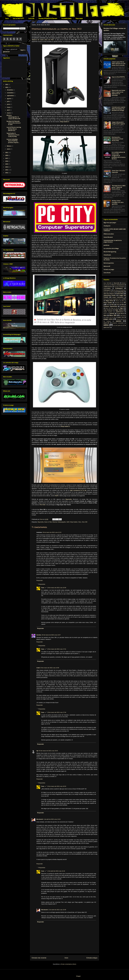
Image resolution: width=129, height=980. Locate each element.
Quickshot (123, 307)
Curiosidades (107, 288)
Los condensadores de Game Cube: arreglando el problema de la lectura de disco (119, 156)
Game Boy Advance (109, 294)
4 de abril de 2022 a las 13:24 (52, 819)
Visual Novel (120, 314)
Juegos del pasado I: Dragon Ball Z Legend (118, 123)
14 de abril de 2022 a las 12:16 (56, 871)
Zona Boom (107, 273)
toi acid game (117, 325)
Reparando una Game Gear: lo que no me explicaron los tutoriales (118, 93)
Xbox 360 (85, 522)
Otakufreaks (107, 255)
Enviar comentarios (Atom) (69, 964)
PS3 (112, 305)
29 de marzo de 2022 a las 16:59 (57, 588)
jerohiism (106, 245)
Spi (37, 751)
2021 (7, 153)
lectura (118, 319)
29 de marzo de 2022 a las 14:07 (51, 635)
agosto (9, 99)
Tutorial (112, 314)
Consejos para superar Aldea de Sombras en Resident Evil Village (119, 109)
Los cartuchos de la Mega (111, 249)
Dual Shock (116, 290)
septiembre (10, 96)
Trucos (105, 314)
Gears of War (48, 522)
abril (8, 110)
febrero (9, 146)
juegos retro (108, 319)
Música (118, 301)
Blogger (78, 976)
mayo (9, 107)
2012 (7, 173)
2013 (7, 170)
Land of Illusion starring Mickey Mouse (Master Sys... (14, 129)
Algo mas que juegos (110, 223)
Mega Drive (109, 301)
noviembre (10, 93)
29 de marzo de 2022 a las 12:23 (52, 532)
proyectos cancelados (118, 323)
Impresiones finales (110, 295)
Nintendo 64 (118, 303)
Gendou (39, 635)
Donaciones (79, 18)
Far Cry (113, 292)
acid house (123, 316)
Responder (40, 580)
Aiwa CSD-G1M (107, 283)
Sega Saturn (119, 310)
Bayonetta (41, 522)
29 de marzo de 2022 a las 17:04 (57, 712)
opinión (119, 321)
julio (8, 101)
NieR (68, 522)
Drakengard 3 (107, 290)
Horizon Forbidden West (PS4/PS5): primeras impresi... (13, 141)
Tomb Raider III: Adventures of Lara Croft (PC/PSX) (13, 135)
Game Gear (120, 294)
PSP (118, 305)
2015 (7, 164)
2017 (7, 158)
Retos (107, 308)
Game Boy (120, 292)
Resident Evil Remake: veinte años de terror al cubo (14, 123)
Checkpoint (107, 226)
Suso (43, 588)
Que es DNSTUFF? (18, 18)
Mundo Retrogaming (110, 252)
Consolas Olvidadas (119, 287)
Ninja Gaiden (74, 522)
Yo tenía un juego (109, 270)
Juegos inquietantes (118, 297)
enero (9, 149)
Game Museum (108, 237)
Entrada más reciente (39, 958)
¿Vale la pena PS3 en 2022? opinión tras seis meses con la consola (119, 64)
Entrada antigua (92, 958)
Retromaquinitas (109, 263)
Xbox (80, 522)
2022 (7, 87)
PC (125, 303)
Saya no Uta (114, 308)
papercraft (106, 323)
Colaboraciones (66, 18)
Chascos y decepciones (118, 285)
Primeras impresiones (110, 306)
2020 (7, 155)
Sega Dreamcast (108, 310)
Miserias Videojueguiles (59, 522)
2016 (7, 161)
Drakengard (119, 288)
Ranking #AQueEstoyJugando (48, 18)
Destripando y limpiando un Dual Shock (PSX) (117, 139)
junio (9, 104)
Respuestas (42, 584)
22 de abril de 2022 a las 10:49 (57, 910)
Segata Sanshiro (108, 312)
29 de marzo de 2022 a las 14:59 (50, 668)
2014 (7, 167)
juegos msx (121, 317)
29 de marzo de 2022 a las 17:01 (57, 649)
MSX (125, 299)
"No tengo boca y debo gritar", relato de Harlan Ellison (119, 187)
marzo (9, 113)
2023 (7, 85)
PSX (123, 305)
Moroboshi (40, 819)
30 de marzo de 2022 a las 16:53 (57, 786)
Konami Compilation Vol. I (115, 299)
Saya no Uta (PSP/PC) (118, 77)
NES (123, 301)
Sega (121, 308)
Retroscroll (107, 266)
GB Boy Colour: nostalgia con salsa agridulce (118, 202)
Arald (38, 668)
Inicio (7, 18)
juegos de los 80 (110, 317)
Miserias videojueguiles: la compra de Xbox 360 (13, 117)
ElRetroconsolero (109, 234)
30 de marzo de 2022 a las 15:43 (48, 751)
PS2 (108, 305)
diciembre (10, 90)
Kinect (105, 299)
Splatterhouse (120, 312)
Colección (31, 18)
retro (106, 325)
